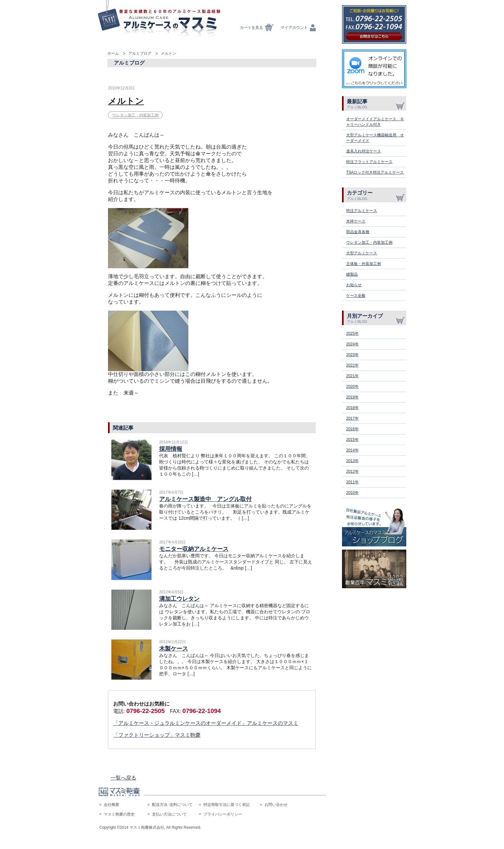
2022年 (352, 365)
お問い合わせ (276, 805)
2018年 (352, 408)
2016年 (352, 429)
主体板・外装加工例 (364, 264)
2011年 (352, 482)
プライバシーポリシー (223, 814)
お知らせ (354, 285)
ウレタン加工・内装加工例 (135, 115)
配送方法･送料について (172, 805)
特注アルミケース (362, 211)
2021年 (352, 376)
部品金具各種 (358, 232)
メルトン (126, 101)
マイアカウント (294, 28)
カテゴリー (377, 195)
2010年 (352, 493)
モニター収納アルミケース (194, 549)
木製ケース (174, 649)
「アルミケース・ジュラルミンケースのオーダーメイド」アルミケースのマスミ (206, 723)
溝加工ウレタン (179, 599)
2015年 (352, 440)
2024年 (352, 344)
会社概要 (112, 805)
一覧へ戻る (123, 778)
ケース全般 (356, 296)
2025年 (352, 333)
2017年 (352, 418)
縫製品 (352, 274)
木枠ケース (356, 221)
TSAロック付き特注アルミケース (375, 172)
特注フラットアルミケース (369, 162)
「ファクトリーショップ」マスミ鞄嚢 (157, 735)
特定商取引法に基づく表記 (227, 805)
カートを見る (251, 28)
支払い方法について (169, 814)
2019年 (352, 397)
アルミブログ (140, 53)
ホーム (113, 53)
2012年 (352, 471)
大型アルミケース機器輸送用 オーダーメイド (375, 138)
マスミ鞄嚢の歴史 (119, 814)
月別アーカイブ (377, 318)
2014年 (352, 450)
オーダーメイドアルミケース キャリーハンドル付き (375, 122)
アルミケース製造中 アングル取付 (205, 499)
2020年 (352, 387)
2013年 (352, 461)
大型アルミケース (362, 253)
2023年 (352, 355)
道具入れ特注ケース (364, 151)
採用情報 (171, 449)
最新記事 (377, 104)
